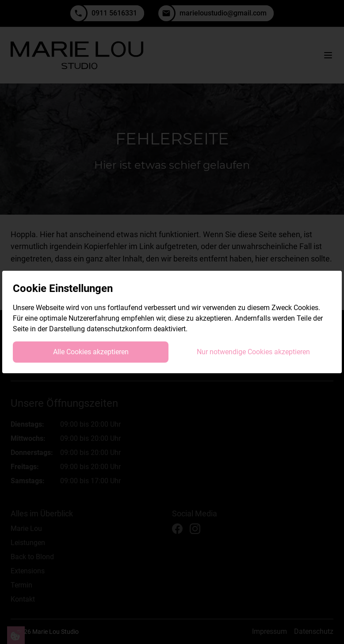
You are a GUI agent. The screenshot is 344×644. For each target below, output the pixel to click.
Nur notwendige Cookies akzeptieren (253, 352)
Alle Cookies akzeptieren (91, 352)
